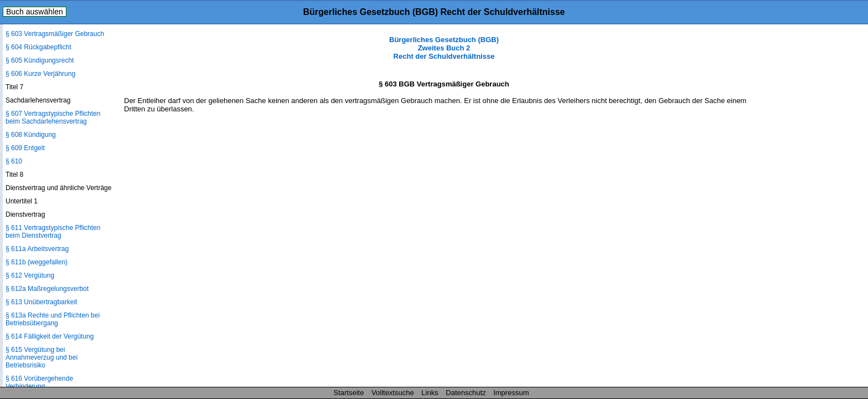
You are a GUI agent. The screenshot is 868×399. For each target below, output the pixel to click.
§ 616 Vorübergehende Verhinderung (39, 382)
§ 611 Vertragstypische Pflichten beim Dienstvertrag (53, 232)
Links (430, 393)
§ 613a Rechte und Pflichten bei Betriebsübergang (53, 319)
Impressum (511, 393)
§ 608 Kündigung (31, 135)
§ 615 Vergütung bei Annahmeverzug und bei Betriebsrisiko (42, 357)
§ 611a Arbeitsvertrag (37, 249)
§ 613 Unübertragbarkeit (41, 302)
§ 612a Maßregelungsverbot (47, 289)
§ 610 (14, 161)
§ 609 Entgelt (25, 148)
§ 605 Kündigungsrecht (40, 60)
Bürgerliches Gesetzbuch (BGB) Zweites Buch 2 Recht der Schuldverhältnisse (444, 48)
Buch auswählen (35, 12)
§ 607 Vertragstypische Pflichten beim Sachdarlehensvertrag (53, 117)
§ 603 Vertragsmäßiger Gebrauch (55, 34)
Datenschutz (466, 393)
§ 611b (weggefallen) (37, 262)
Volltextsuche (393, 393)
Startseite (349, 393)
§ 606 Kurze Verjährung (40, 74)
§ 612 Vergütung (30, 275)
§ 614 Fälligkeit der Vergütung (50, 336)
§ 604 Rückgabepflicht (38, 47)
